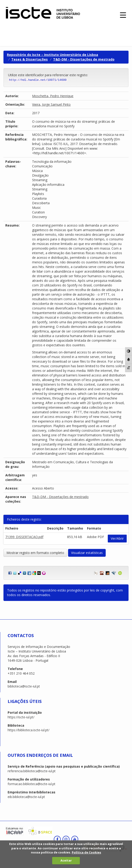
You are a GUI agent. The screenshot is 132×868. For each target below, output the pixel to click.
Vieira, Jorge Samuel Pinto (51, 104)
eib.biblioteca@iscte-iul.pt (26, 797)
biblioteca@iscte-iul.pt (24, 686)
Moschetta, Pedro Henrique (53, 96)
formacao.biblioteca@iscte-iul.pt (31, 784)
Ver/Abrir (117, 538)
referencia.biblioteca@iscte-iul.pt (32, 771)
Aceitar (66, 860)
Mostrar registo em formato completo (35, 553)
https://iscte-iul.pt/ (21, 717)
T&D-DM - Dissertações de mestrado (84, 59)
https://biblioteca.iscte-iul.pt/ (28, 730)
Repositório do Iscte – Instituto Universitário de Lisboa (52, 55)
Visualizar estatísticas (87, 553)
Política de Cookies (86, 852)
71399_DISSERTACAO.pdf (24, 537)
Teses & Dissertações (30, 59)
